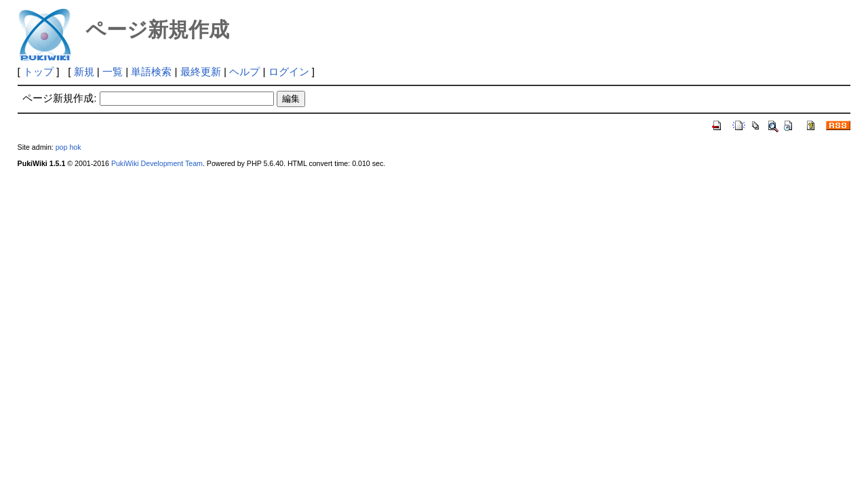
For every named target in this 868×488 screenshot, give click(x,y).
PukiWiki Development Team (157, 163)
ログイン (289, 72)
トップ (38, 72)
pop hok (68, 147)
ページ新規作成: (59, 98)
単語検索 (151, 72)
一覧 (113, 72)
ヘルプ (244, 72)
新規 (84, 72)
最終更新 (201, 72)
